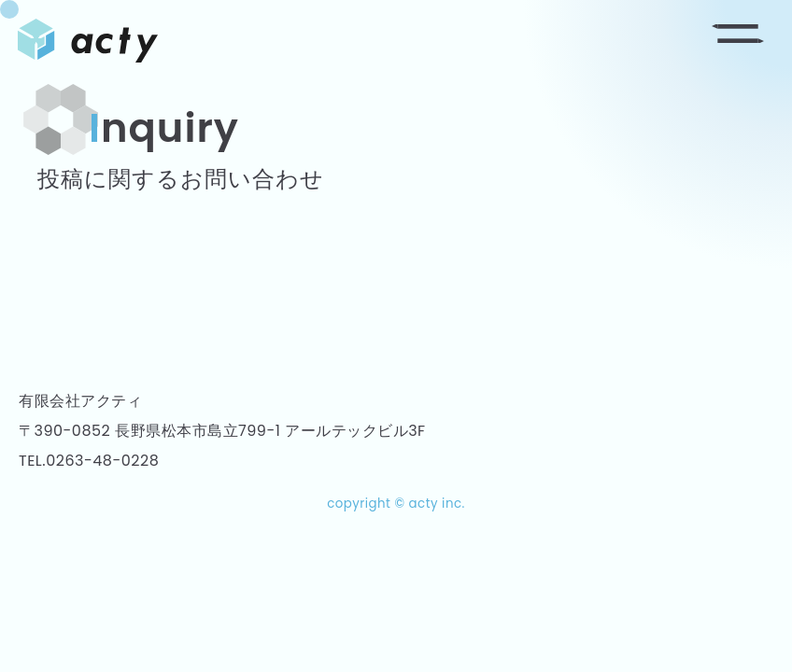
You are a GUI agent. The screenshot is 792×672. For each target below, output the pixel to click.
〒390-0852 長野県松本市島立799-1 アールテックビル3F (222, 431)
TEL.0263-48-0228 (89, 461)
